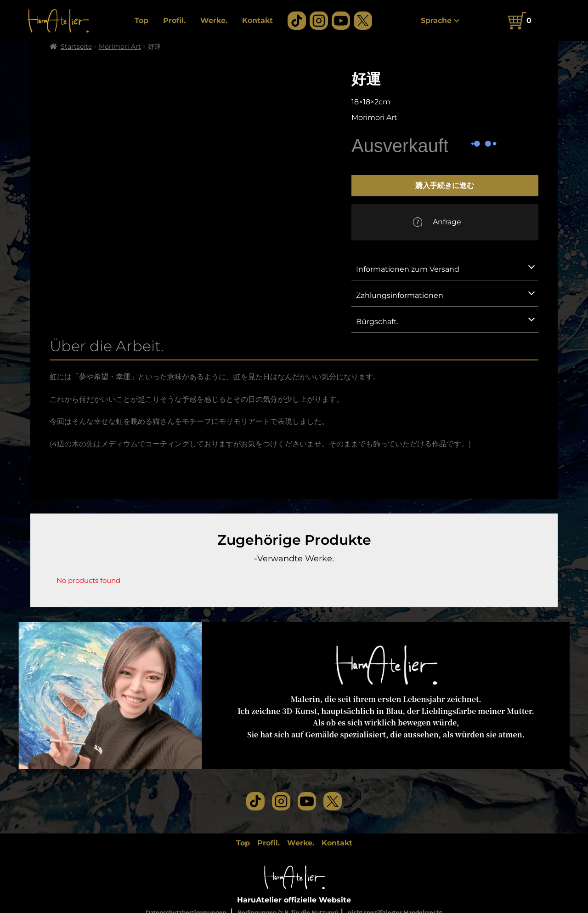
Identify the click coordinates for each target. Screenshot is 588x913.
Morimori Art (120, 46)
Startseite (76, 46)
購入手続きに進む (445, 185)
